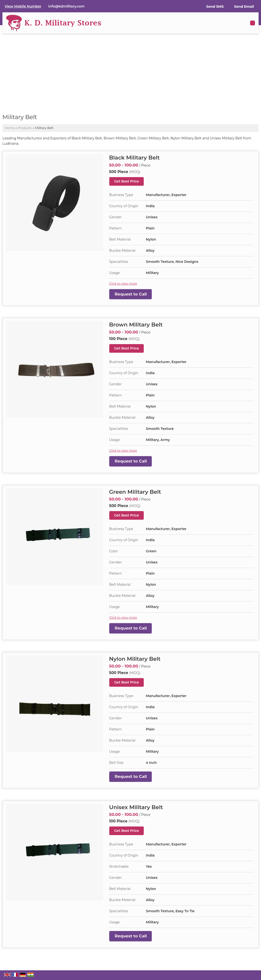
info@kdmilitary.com (67, 6)
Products (25, 128)
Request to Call (131, 294)
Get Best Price (127, 181)
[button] (23, 6)
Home (10, 128)
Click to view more (123, 284)
